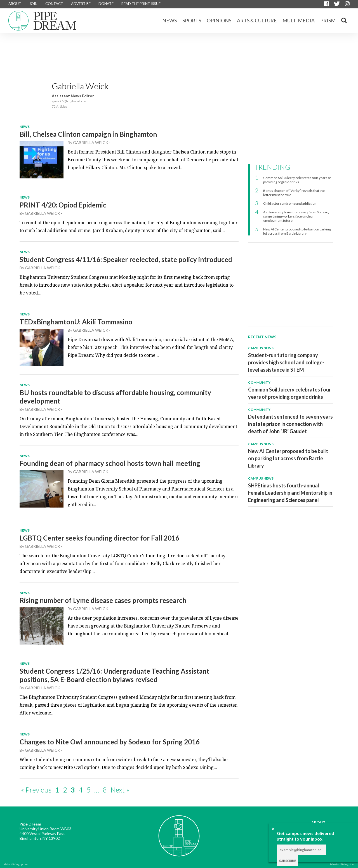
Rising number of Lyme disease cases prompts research (103, 600)
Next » (120, 790)
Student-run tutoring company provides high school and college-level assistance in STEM (286, 362)
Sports (192, 20)
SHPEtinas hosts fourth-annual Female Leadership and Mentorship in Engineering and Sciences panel (290, 493)
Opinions (219, 20)
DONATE (106, 4)
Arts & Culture (257, 20)
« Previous (36, 790)
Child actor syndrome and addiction (290, 203)
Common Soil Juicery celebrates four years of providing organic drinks (297, 180)
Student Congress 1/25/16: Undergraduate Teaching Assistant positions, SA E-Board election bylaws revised (114, 675)
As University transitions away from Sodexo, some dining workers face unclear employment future (296, 216)
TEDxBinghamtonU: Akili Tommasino (76, 322)
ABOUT (15, 4)
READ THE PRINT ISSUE (141, 4)
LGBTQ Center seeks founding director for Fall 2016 (99, 538)
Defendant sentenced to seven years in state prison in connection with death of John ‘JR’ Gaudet (290, 424)
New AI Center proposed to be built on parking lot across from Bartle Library (297, 231)
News (169, 20)
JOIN (33, 4)
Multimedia (299, 20)
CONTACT (54, 4)
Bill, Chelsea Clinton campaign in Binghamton (88, 134)
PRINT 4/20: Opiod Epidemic (63, 205)
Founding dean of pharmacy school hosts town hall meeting (110, 463)
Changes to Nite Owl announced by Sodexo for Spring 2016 (110, 742)
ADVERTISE (81, 4)
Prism (328, 20)
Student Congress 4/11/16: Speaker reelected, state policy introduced (126, 259)
